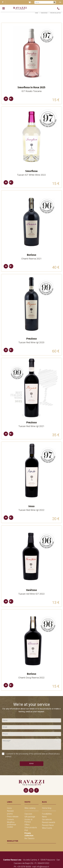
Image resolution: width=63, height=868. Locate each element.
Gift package (30, 817)
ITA (60, 2)
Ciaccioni (28, 814)
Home (37, 13)
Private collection (55, 13)
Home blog (47, 808)
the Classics (29, 838)
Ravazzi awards (49, 822)
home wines (44, 13)
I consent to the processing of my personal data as (31, 755)
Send (31, 764)
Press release (13, 817)
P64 (26, 830)
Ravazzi (10, 811)
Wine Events (47, 828)
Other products (31, 828)
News (44, 817)
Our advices (47, 820)
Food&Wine (47, 814)
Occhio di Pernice (28, 821)
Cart (11, 99)
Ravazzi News (48, 825)
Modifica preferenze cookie (12, 825)
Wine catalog (30, 808)
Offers (27, 825)
